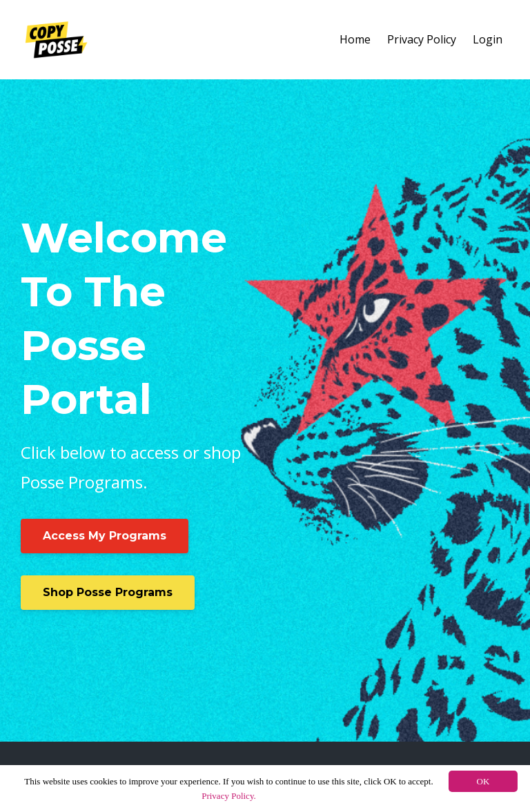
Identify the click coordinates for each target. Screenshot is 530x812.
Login (488, 39)
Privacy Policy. (229, 796)
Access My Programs (105, 536)
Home (355, 39)
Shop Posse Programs (108, 592)
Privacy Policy (422, 39)
